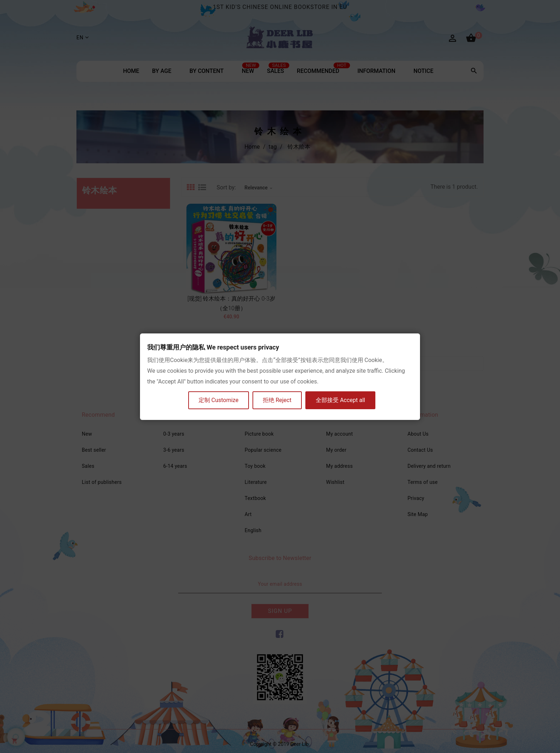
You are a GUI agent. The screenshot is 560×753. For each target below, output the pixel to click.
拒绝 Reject (277, 400)
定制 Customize (219, 400)
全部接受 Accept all (340, 400)
